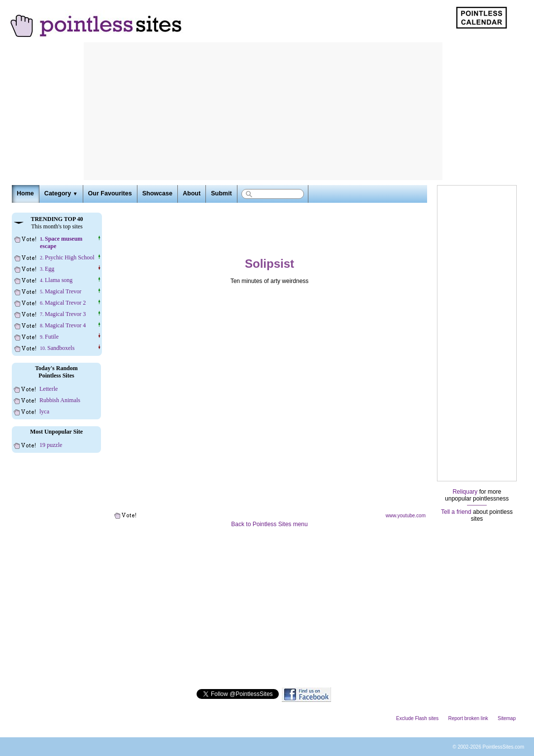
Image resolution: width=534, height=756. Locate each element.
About (192, 193)
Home (25, 193)
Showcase (157, 193)
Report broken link (468, 718)
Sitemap (507, 718)
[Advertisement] (263, 111)
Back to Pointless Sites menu (269, 524)
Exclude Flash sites (417, 718)
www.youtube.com (406, 516)
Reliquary (465, 492)
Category (61, 193)
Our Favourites (110, 193)
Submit (221, 193)
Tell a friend (456, 512)
